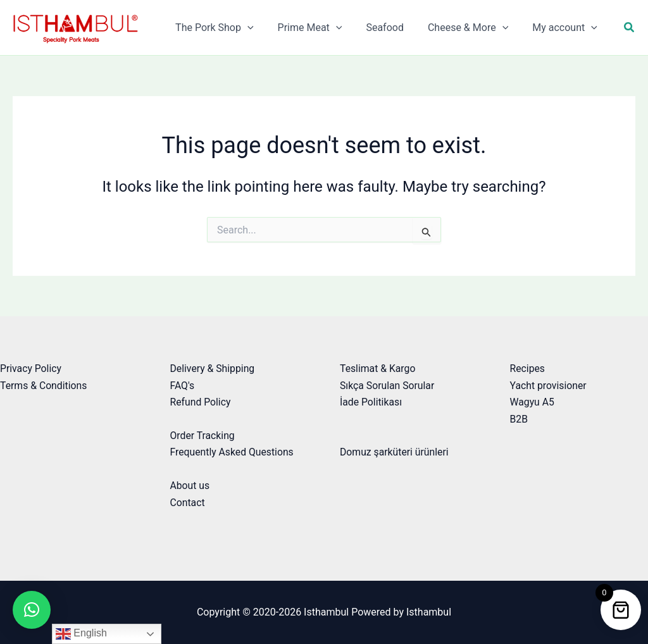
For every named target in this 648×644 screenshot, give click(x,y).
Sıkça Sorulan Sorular (388, 386)
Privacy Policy (31, 368)
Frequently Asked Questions (233, 452)
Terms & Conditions (44, 386)
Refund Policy (201, 402)
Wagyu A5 (533, 402)
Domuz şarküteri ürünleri (395, 452)
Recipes (528, 368)
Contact (188, 503)
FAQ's (183, 386)
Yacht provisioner (549, 386)
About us (190, 486)
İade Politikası (371, 402)
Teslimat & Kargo (378, 368)
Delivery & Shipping (213, 368)
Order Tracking (203, 436)
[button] (630, 28)
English (81, 634)
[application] (265, 28)
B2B (519, 419)
